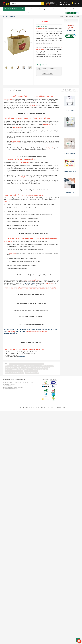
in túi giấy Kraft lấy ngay (31, 604)
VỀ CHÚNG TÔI (62, 8)
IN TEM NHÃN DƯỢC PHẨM (70, 131)
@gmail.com (22, 590)
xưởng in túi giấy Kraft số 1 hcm (14, 604)
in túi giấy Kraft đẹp (38, 597)
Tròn (45, 68)
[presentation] (5, 41)
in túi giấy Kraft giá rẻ (25, 597)
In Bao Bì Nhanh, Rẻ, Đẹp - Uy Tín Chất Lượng (39, 641)
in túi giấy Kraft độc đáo (32, 606)
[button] (79, 641)
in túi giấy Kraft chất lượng (13, 599)
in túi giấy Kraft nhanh (11, 602)
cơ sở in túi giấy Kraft (25, 602)
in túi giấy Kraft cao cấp (29, 599)
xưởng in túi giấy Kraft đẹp (40, 602)
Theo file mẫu (48, 73)
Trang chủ (29, 8)
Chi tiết (70, 100)
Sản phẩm (38, 8)
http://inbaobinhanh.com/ (29, 386)
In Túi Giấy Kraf (9, 16)
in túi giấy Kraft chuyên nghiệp (45, 599)
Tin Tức (27, 12)
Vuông (45, 70)
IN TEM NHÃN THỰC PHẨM (70, 171)
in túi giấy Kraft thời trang (12, 600)
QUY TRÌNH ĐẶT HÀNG (50, 8)
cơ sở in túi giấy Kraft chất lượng (14, 606)
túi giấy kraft (14, 597)
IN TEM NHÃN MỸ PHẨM (70, 152)
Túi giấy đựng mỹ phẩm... (70, 110)
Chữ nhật (52, 68)
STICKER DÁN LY (70, 192)
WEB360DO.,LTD (61, 641)
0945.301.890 (71, 30)
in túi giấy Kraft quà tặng (28, 600)
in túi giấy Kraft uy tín (43, 600)
